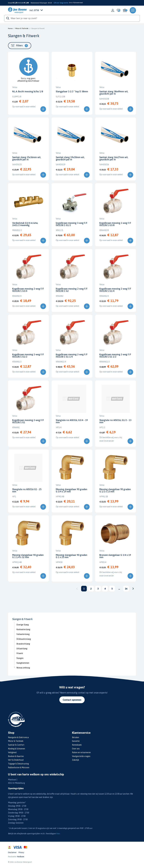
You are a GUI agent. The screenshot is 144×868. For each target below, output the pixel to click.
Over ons (76, 749)
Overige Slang (23, 625)
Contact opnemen (72, 700)
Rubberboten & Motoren (19, 768)
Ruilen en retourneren (81, 752)
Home (10, 28)
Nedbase (21, 857)
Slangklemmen (23, 663)
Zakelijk (76, 760)
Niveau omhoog (23, 668)
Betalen (76, 737)
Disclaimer (12, 852)
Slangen (20, 658)
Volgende (133, 589)
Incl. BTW (36, 10)
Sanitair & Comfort (16, 745)
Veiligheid (12, 752)
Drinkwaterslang (24, 639)
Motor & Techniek (22, 28)
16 (126, 589)
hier (58, 834)
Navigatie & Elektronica (18, 737)
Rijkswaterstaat (78, 3)
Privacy (21, 852)
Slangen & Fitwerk (38, 28)
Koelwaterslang (23, 629)
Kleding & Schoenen (17, 749)
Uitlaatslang (22, 649)
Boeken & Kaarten (16, 756)
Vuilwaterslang (23, 634)
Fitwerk (20, 653)
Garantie (76, 741)
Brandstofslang (23, 644)
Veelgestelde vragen (81, 756)
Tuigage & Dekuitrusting (18, 764)
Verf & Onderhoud (16, 760)
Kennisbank (77, 745)
